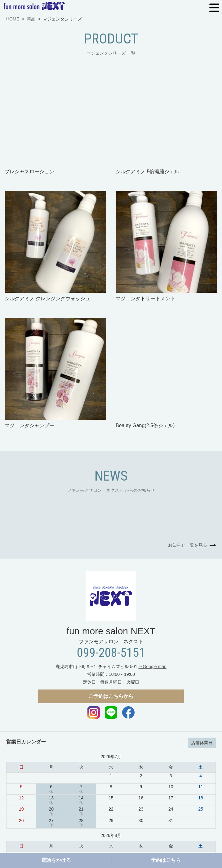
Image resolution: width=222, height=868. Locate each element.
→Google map (152, 574)
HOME (13, 19)
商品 (31, 19)
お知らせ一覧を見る (188, 452)
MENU (214, 8)
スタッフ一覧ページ (188, 832)
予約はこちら (166, 860)
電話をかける (56, 860)
